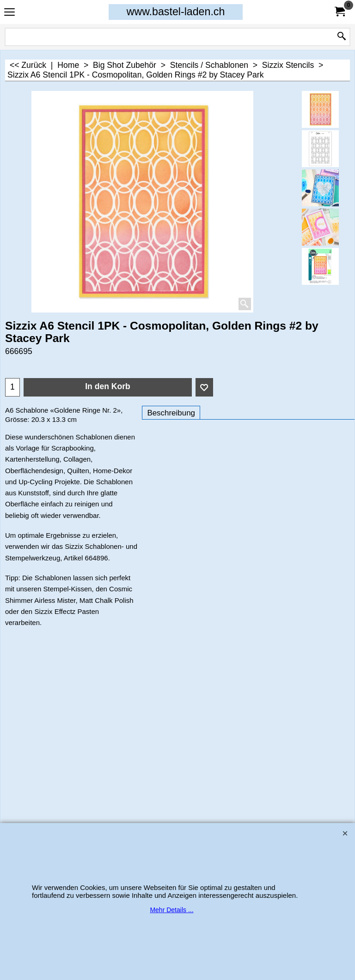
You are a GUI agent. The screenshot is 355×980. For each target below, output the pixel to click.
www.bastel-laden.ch (176, 12)
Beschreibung (171, 413)
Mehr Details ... (171, 910)
